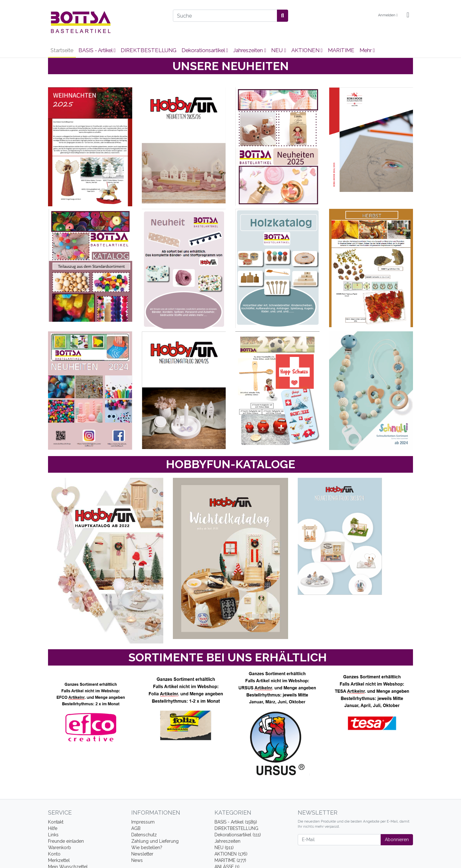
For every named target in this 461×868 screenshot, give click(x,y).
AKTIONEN (307, 50)
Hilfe (53, 828)
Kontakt (56, 822)
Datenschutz (144, 835)
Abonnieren (397, 840)
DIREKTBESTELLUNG (149, 50)
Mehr (367, 50)
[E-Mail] (339, 840)
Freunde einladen (66, 841)
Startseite (62, 50)
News (137, 860)
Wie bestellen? (147, 848)
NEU (279, 50)
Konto (54, 854)
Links (53, 835)
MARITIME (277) (230, 860)
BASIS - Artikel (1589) (236, 822)
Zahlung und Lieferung (155, 841)
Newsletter (142, 854)
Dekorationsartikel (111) (238, 835)
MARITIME (341, 50)
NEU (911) (224, 848)
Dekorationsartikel (205, 50)
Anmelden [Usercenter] (388, 15)
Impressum (143, 822)
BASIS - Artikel (97, 50)
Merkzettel (59, 860)
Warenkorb (60, 848)
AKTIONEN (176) (231, 854)
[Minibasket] (408, 15)
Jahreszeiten (250, 50)
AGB (136, 828)
